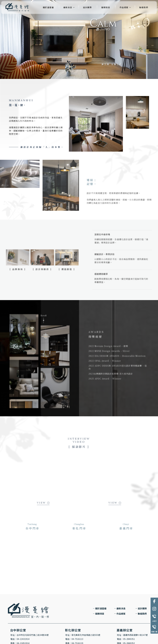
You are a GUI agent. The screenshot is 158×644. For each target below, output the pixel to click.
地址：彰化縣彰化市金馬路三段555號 (83, 635)
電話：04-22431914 (20, 639)
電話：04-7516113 (74, 639)
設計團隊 (87, 7)
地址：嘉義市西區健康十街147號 (132, 635)
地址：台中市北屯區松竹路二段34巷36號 (29, 635)
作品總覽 (124, 7)
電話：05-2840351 (126, 639)
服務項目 (106, 7)
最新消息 (68, 7)
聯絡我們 (144, 7)
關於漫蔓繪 (48, 7)
